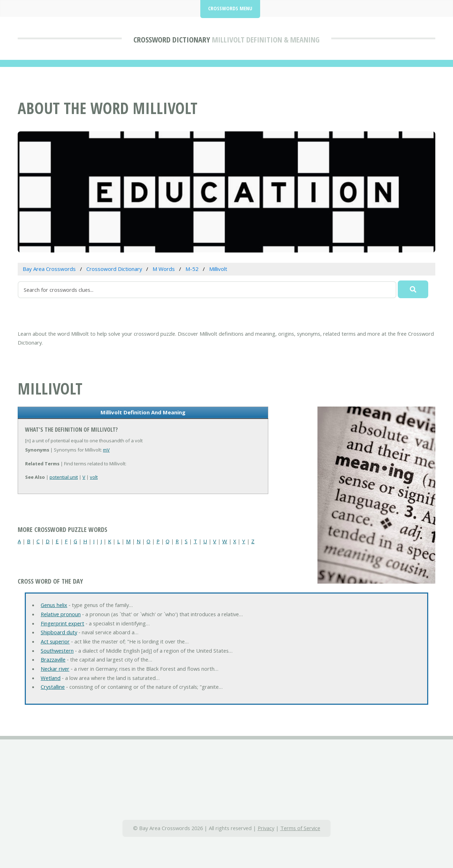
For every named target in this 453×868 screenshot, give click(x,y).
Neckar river (55, 669)
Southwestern (57, 651)
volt (94, 477)
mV (106, 450)
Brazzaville (53, 659)
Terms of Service (300, 828)
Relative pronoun (61, 614)
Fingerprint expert (62, 623)
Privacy (266, 828)
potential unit (64, 477)
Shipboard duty (59, 632)
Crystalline (53, 687)
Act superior (55, 641)
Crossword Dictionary (172, 39)
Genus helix (54, 605)
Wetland (51, 678)
